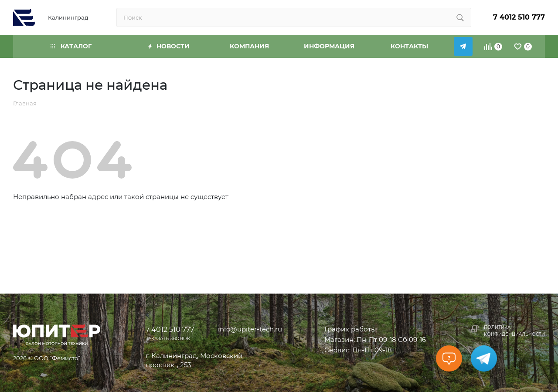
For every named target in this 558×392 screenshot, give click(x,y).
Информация (329, 46)
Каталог (71, 46)
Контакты (409, 46)
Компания (249, 46)
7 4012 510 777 (519, 17)
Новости (169, 46)
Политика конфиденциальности (514, 331)
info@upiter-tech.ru (250, 329)
